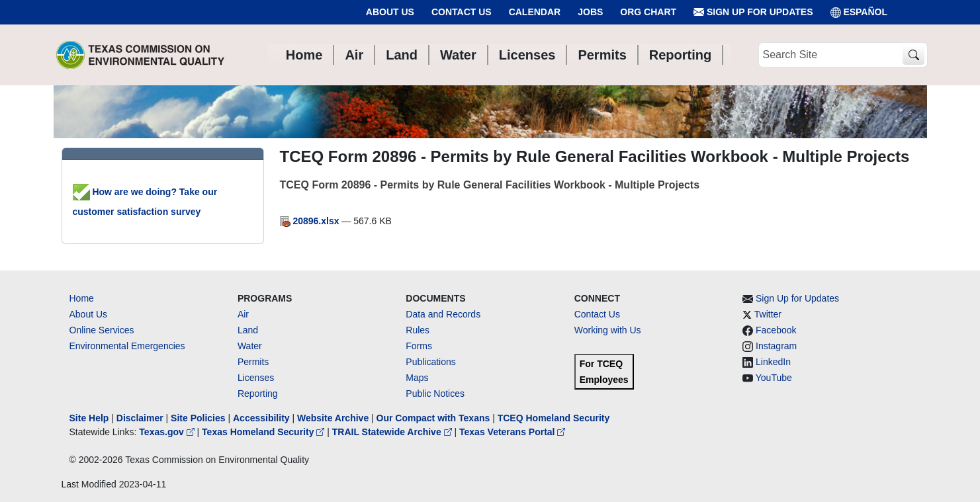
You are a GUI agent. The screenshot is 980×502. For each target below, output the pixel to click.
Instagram (776, 346)
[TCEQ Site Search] (913, 55)
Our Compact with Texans (433, 418)
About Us (390, 12)
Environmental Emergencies (127, 346)
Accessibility (263, 418)
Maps (417, 378)
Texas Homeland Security (264, 432)
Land (248, 330)
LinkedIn (773, 362)
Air (243, 314)
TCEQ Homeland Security (554, 418)
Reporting (258, 394)
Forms (419, 346)
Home (82, 298)
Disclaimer (140, 418)
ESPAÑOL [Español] (859, 12)
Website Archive (333, 418)
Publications (431, 362)
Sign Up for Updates (753, 12)
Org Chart (648, 12)
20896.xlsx (311, 221)
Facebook (776, 330)
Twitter (768, 314)
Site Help (89, 418)
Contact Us (462, 12)
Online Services (102, 330)
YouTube (774, 378)
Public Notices (435, 394)
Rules (418, 330)
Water (250, 346)
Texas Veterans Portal (512, 432)
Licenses (256, 378)
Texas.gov (168, 432)
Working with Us (608, 330)
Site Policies (198, 418)
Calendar (535, 12)
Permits (253, 362)
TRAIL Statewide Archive (393, 432)
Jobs (590, 12)
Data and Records (443, 314)
